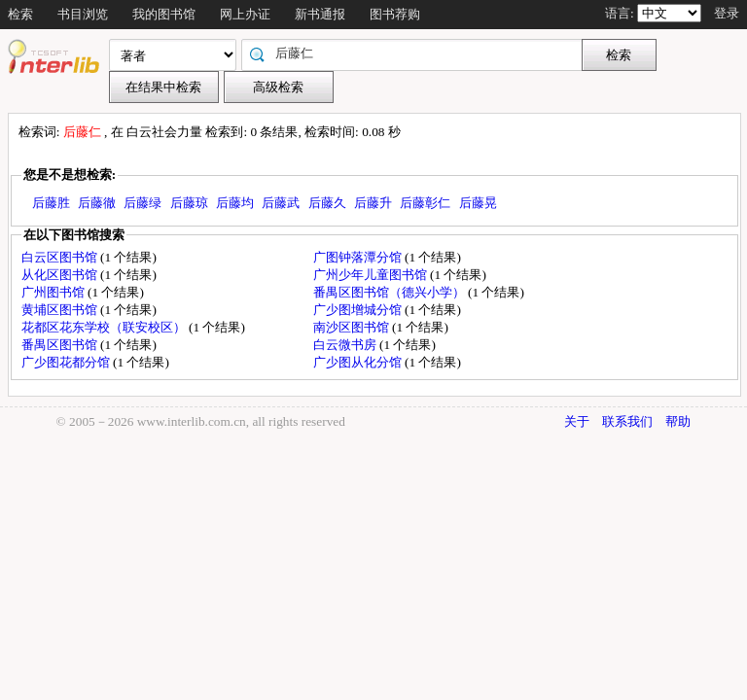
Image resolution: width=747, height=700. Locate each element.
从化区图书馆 (61, 275)
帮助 (678, 421)
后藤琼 (189, 203)
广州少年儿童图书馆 (372, 275)
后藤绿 (142, 203)
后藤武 (281, 203)
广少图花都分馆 (67, 362)
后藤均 (235, 203)
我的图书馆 (164, 14)
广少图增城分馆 (359, 310)
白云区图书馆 (61, 257)
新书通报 (320, 14)
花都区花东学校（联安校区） (105, 327)
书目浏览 (83, 14)
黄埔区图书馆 (61, 310)
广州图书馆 (54, 292)
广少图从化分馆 (359, 362)
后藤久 (327, 203)
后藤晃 (478, 203)
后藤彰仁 (425, 203)
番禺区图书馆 (61, 345)
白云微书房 (346, 345)
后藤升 (373, 203)
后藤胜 (51, 203)
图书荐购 (395, 14)
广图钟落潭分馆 (359, 257)
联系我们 (627, 421)
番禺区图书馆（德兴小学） (391, 292)
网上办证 (245, 14)
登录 (727, 13)
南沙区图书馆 (353, 327)
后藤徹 (97, 203)
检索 (20, 14)
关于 (577, 421)
